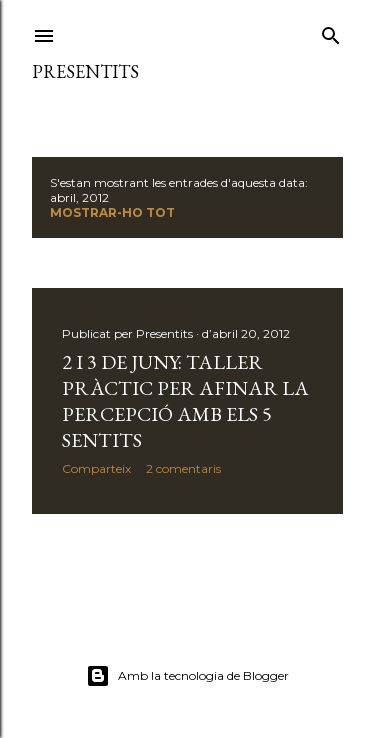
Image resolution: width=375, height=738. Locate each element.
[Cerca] (331, 31)
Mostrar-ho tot (112, 212)
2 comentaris (183, 468)
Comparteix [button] (96, 468)
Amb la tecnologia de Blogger (187, 676)
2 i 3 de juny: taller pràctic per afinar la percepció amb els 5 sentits (185, 401)
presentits (85, 71)
